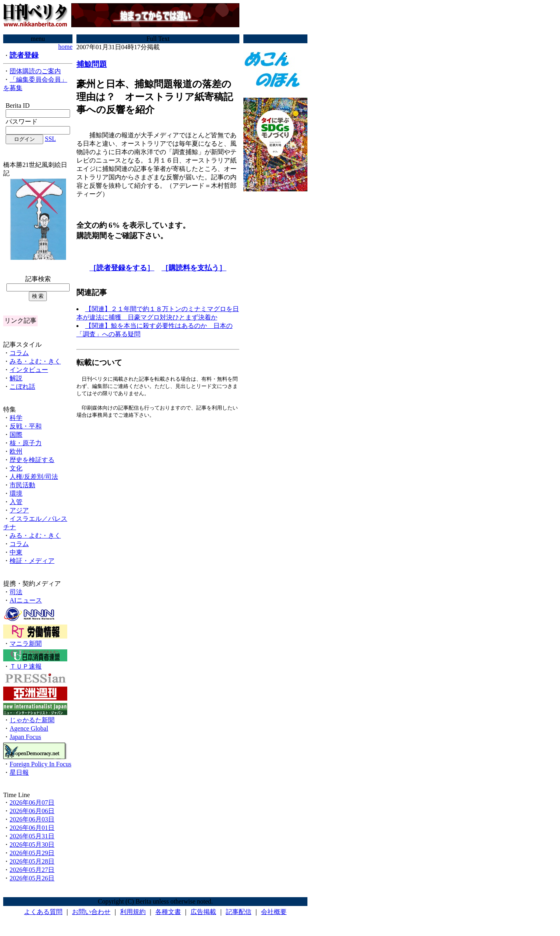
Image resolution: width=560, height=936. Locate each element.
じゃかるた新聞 (32, 720)
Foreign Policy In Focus (40, 764)
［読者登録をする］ (122, 268)
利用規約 (133, 912)
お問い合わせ (91, 912)
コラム (19, 353)
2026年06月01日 (32, 828)
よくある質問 (43, 912)
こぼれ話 (22, 387)
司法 (16, 592)
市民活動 (22, 485)
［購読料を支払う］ (194, 268)
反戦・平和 (26, 426)
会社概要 (274, 912)
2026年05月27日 (32, 870)
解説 (16, 378)
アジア (19, 510)
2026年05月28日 (32, 861)
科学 (16, 418)
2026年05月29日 (32, 853)
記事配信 (239, 912)
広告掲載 (203, 912)
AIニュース (26, 600)
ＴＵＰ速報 (26, 666)
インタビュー (29, 370)
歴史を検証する (32, 460)
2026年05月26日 (32, 878)
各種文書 (168, 912)
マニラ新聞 (26, 644)
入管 (16, 502)
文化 (16, 468)
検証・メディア (32, 561)
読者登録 (24, 55)
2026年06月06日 (32, 811)
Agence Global (29, 728)
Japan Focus (25, 737)
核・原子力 (26, 443)
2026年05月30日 (32, 845)
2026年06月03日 (32, 819)
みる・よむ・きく (35, 361)
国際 (16, 435)
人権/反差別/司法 (34, 477)
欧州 (16, 451)
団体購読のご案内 (35, 71)
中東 (16, 552)
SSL (50, 139)
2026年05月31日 (32, 836)
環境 (16, 493)
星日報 (19, 772)
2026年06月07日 (32, 802)
